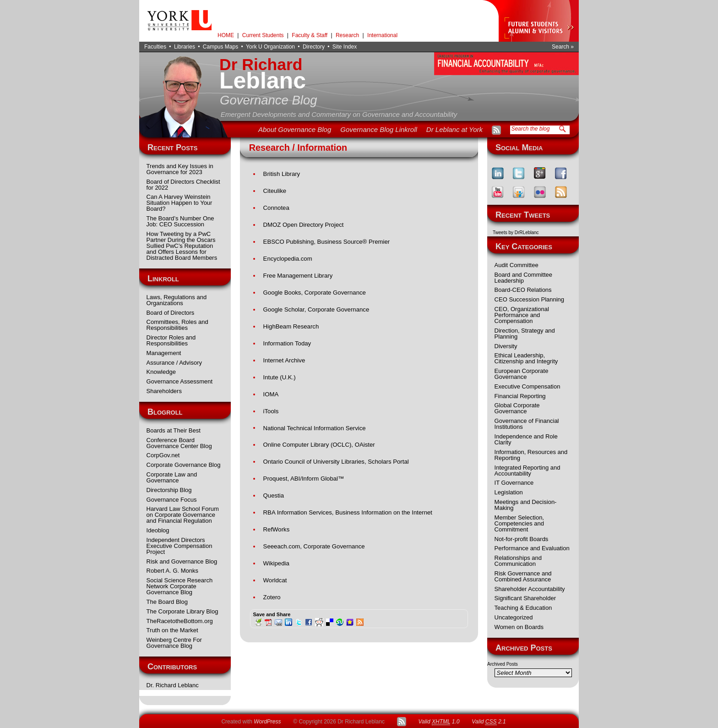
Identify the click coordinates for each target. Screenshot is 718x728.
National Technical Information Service (315, 428)
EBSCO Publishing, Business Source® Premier (327, 242)
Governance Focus (172, 500)
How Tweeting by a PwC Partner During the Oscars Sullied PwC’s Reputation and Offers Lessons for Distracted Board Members (182, 246)
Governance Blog (269, 100)
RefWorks (277, 529)
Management (164, 353)
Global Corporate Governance (517, 408)
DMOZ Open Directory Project (304, 225)
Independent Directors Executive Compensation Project (179, 546)
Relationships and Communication (518, 561)
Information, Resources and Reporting (531, 455)
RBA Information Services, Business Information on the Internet (348, 512)
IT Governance (514, 483)
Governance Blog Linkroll (379, 129)
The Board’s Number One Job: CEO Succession (180, 221)
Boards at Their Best (174, 430)
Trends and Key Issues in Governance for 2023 (180, 169)
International (382, 35)
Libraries (185, 47)
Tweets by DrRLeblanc (516, 233)
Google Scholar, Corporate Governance (316, 309)
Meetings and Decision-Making (526, 505)
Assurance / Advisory (174, 363)
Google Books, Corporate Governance (315, 293)
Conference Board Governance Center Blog (179, 443)
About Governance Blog (295, 129)
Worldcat (275, 580)
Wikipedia (276, 563)
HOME (226, 35)
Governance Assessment (180, 381)
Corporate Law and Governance (172, 477)
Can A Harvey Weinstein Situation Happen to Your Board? (179, 203)
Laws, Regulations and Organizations (177, 300)
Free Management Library (298, 276)
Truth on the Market (172, 630)
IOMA (271, 394)
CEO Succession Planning (529, 299)
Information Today (287, 343)
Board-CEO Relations (523, 290)
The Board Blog (167, 602)
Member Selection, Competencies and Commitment (519, 523)
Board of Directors (171, 313)
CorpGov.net (163, 455)
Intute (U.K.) (280, 377)
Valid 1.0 (439, 722)
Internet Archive (284, 360)
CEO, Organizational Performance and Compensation (522, 315)
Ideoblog (158, 530)
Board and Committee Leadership (523, 278)
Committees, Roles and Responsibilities (177, 325)
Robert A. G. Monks (172, 571)
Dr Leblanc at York (454, 129)
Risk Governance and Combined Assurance (523, 576)
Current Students (263, 35)
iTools (271, 411)
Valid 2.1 (489, 722)
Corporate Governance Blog (184, 465)
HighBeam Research (291, 326)
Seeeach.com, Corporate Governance (314, 546)
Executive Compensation (528, 386)
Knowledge (161, 372)
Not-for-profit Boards (522, 539)
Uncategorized (514, 617)
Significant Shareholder (525, 598)
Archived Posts (503, 664)
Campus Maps (220, 47)
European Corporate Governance (522, 374)
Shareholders (164, 391)
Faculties (155, 47)
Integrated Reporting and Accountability (528, 471)
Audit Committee (517, 265)
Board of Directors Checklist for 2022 (183, 185)
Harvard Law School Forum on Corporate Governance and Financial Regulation (183, 515)
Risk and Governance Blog (182, 561)
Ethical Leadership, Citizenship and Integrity (526, 358)
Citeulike (275, 191)
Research (347, 35)
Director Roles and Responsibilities (171, 340)
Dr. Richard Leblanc (173, 685)
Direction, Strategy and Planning (525, 334)
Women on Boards (519, 627)
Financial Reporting (520, 396)
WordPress (267, 722)
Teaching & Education (523, 608)
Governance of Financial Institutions (527, 424)
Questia (274, 495)
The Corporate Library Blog (182, 611)
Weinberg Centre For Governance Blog (174, 643)
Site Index (345, 47)
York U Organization (270, 47)
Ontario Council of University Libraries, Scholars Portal (336, 462)
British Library (282, 174)
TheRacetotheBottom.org (180, 621)
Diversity (506, 346)
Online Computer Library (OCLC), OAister (319, 445)
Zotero (272, 597)
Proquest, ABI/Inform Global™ (304, 479)
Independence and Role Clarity (526, 439)
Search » (563, 47)
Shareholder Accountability (530, 589)
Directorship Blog (169, 490)
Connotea (276, 208)
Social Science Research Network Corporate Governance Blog (180, 586)
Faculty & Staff (310, 35)
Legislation (509, 492)
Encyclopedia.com (288, 259)
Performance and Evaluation (532, 548)
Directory (314, 47)
